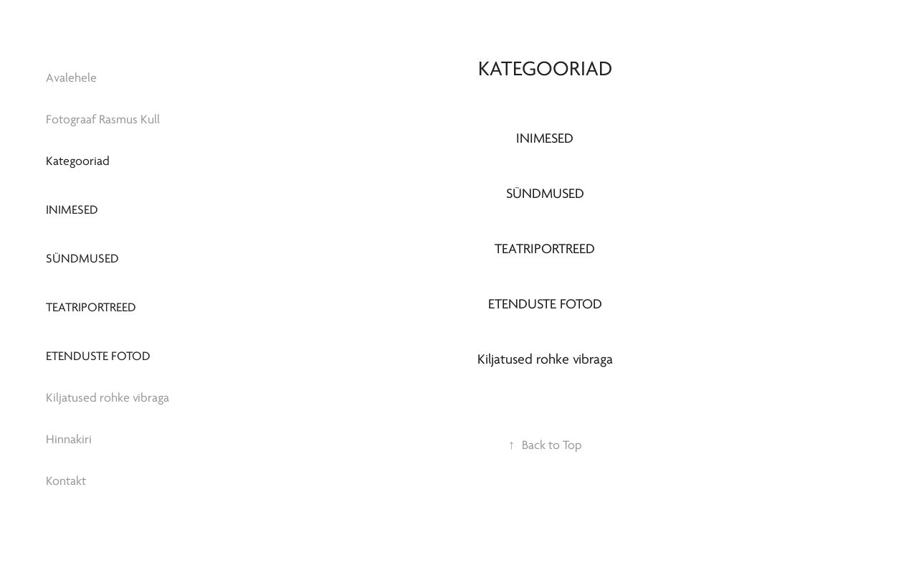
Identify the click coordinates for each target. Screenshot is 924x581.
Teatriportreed (91, 307)
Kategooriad (78, 161)
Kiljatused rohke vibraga (108, 398)
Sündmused (82, 259)
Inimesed (72, 210)
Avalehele (71, 78)
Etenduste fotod (98, 356)
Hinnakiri (69, 439)
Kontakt (66, 481)
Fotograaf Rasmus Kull (103, 119)
